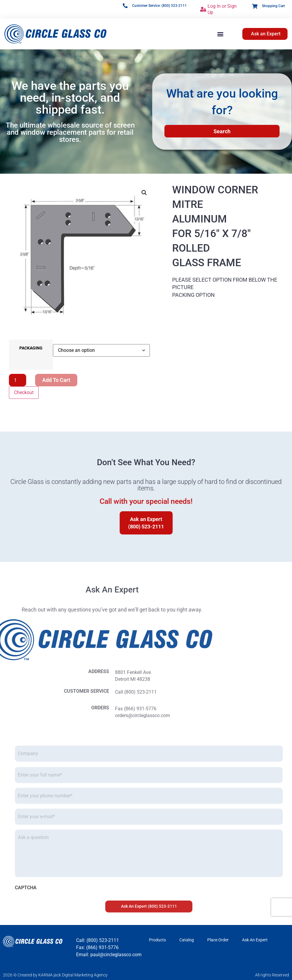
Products (157, 940)
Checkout (24, 392)
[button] (220, 34)
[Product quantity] (18, 380)
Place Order (218, 940)
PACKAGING (31, 348)
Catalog (187, 940)
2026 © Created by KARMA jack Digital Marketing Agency (55, 975)
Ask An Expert (255, 940)
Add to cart (56, 380)
